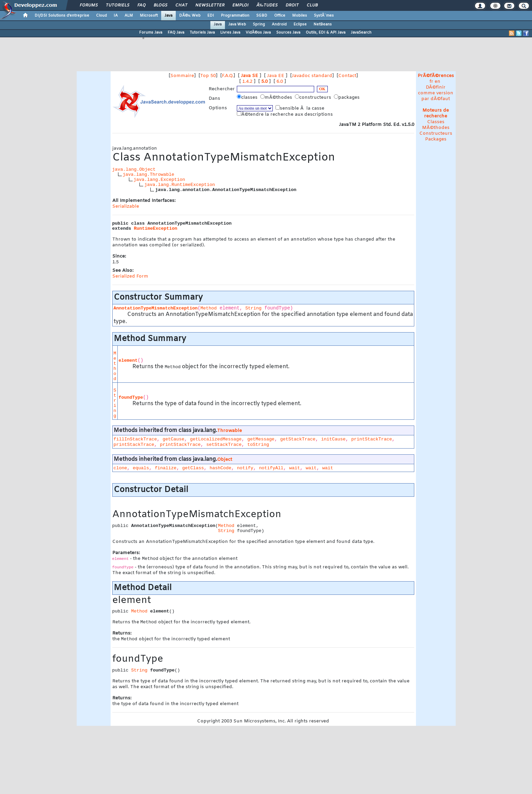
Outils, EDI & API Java (326, 33)
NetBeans (323, 24)
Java (168, 16)
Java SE (250, 76)
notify (245, 468)
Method (209, 308)
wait (294, 468)
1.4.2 (247, 82)
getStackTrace (298, 439)
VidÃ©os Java (258, 33)
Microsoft (149, 16)
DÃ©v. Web (190, 16)
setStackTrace (224, 445)
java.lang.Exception (159, 180)
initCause (333, 439)
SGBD (262, 16)
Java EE (276, 76)
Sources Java (288, 33)
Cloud (101, 16)
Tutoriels (118, 5)
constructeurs (314, 97)
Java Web (237, 24)
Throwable (230, 431)
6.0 (280, 82)
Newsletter (210, 5)
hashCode (221, 468)
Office (280, 16)
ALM (129, 16)
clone (120, 468)
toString (258, 445)
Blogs (160, 5)
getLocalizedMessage (216, 439)
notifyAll (271, 468)
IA (116, 16)
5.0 (264, 82)
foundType (131, 398)
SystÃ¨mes (324, 16)
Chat (181, 5)
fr (431, 82)
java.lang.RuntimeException (179, 185)
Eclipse (300, 24)
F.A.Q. (228, 76)
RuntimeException (156, 229)
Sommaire (182, 76)
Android (279, 24)
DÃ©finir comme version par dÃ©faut (436, 93)
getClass (193, 468)
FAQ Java (176, 33)
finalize (166, 468)
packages (347, 97)
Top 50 (208, 76)
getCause (173, 439)
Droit (292, 5)
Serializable (126, 206)
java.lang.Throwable (149, 175)
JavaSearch (361, 33)
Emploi (240, 5)
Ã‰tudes (267, 5)
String (253, 308)
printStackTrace (372, 439)
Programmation (235, 16)
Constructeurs (436, 134)
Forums (89, 5)
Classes (436, 122)
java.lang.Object (134, 169)
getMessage (261, 439)
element (128, 361)
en (438, 82)
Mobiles (300, 16)
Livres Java (230, 33)
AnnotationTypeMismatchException (156, 308)
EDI (211, 16)
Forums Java (151, 33)
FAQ (141, 5)
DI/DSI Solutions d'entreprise (62, 16)
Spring (259, 24)
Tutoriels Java (202, 33)
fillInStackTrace (135, 439)
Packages (436, 139)
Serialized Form (130, 276)
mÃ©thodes (277, 97)
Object (225, 460)
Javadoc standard (312, 76)
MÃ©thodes (436, 128)
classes (248, 97)
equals (141, 468)
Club (312, 5)
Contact (347, 76)
